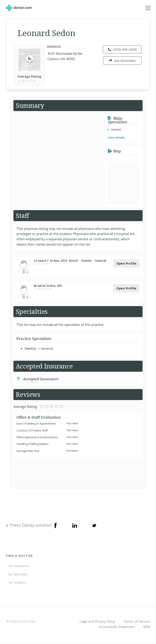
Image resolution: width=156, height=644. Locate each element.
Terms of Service (137, 622)
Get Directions (122, 61)
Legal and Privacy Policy (97, 622)
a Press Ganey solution (29, 525)
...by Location (16, 582)
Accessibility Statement (117, 627)
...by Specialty (17, 574)
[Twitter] (94, 525)
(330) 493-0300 (122, 50)
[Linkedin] (75, 525)
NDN (147, 627)
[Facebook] (55, 525)
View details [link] (116, 138)
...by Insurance (17, 566)
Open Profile (126, 263)
